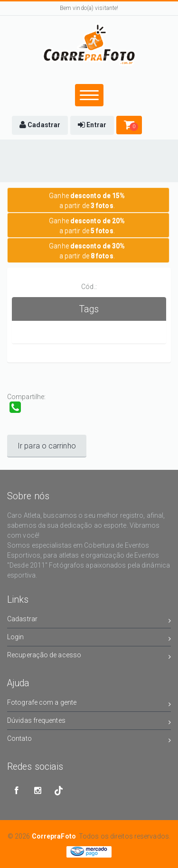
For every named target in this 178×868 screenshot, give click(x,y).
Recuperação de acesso (89, 657)
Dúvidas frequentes (89, 722)
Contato (89, 740)
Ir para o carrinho (47, 446)
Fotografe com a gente (89, 704)
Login (89, 639)
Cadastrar (89, 621)
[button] (40, 125)
